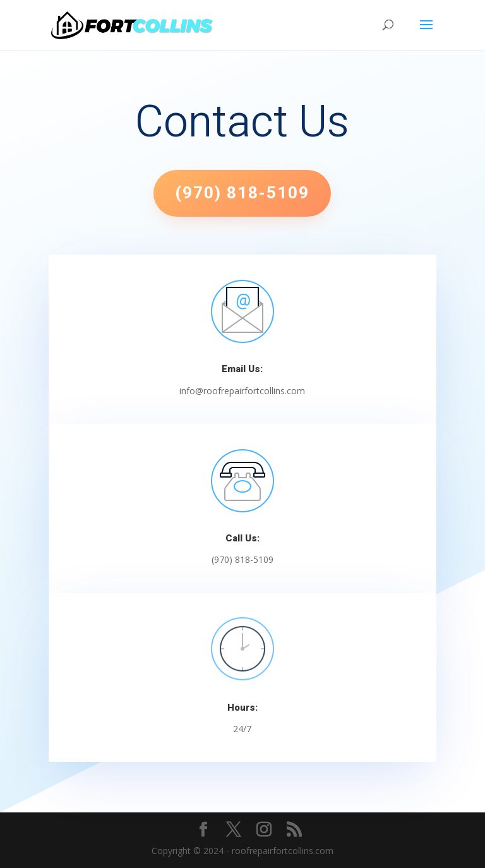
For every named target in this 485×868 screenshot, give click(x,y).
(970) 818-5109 (242, 193)
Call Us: (242, 538)
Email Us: (242, 369)
